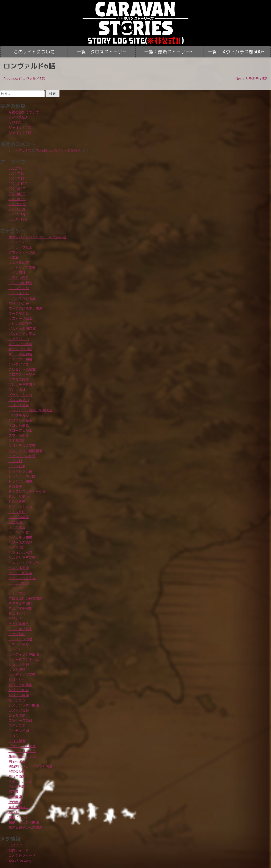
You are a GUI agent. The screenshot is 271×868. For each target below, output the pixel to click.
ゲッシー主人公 (20, 395)
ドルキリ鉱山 (19, 497)
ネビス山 (15, 522)
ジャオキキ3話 (20, 133)
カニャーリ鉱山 (20, 318)
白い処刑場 (17, 787)
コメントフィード (22, 855)
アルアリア (17, 242)
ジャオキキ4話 (20, 128)
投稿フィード (19, 850)
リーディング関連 (22, 675)
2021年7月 (17, 199)
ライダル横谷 (19, 624)
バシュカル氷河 (20, 553)
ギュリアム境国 (20, 344)
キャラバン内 (19, 339)
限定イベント (19, 817)
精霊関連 (15, 797)
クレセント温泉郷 (22, 369)
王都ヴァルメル (20, 781)
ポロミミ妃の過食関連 (25, 598)
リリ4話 (15, 123)
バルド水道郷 (19, 568)
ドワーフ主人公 (20, 507)
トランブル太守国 (22, 476)
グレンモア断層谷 (22, 385)
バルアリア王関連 (22, 558)
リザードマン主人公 (24, 659)
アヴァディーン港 (22, 252)
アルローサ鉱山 (20, 247)
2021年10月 (18, 184)
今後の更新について (24, 112)
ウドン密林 (17, 273)
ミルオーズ (17, 614)
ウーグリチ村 (19, 288)
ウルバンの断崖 (20, 283)
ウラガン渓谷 (19, 278)
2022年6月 (17, 168)
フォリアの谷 (19, 583)
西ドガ (14, 812)
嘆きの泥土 (17, 761)
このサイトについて (34, 52)
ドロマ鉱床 (17, 502)
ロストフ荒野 (19, 710)
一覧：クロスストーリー (102, 52)
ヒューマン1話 (20, 151)
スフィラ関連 (19, 435)
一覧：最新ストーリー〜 (169, 52)
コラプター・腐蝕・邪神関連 (30, 410)
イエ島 (14, 257)
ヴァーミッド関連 (22, 746)
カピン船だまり (20, 324)
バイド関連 (17, 547)
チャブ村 (15, 461)
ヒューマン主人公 (22, 578)
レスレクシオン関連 (24, 705)
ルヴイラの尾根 (20, 685)
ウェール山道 (19, 262)
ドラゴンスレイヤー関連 (27, 491)
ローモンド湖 (19, 731)
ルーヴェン (17, 700)
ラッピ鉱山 (17, 634)
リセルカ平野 (19, 664)
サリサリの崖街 (20, 420)
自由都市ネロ (19, 807)
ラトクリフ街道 (20, 639)
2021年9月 (17, 189)
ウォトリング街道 (22, 268)
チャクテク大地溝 (22, 456)
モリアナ (15, 619)
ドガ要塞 (15, 486)
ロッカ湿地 (17, 715)
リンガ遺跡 (17, 670)
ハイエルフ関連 (20, 537)
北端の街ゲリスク (22, 756)
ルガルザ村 (17, 680)
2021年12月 (18, 173)
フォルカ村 (17, 593)
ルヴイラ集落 (19, 695)
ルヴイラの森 (19, 690)
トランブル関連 (20, 481)
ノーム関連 (17, 527)
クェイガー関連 (20, 359)
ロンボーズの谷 (20, 720)
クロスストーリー (22, 374)
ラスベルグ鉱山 (20, 629)
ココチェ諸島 (19, 405)
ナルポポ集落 (19, 517)
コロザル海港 (19, 415)
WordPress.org (20, 860)
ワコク (14, 736)
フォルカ (15, 588)
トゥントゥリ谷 (20, 471)
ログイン (15, 845)
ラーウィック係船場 (24, 654)
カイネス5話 (18, 117)
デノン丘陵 (17, 466)
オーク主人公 (19, 313)
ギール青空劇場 (20, 354)
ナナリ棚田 (17, 512)
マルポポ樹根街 (20, 608)
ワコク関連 (17, 741)
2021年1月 (17, 214)
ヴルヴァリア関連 (22, 751)
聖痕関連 (15, 802)
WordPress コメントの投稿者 (59, 151)
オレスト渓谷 (19, 303)
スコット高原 (19, 425)
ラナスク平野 (19, 644)
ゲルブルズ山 (19, 400)
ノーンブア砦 (19, 532)
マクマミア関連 (20, 603)
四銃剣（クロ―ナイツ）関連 (30, 766)
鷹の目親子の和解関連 (25, 827)
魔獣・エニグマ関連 (24, 822)
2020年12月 (18, 219)
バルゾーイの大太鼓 (24, 563)
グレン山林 (17, 390)
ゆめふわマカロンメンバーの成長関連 (37, 237)
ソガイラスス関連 (22, 446)
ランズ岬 (15, 649)
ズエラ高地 (17, 441)
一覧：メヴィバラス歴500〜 (237, 52)
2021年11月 (18, 179)
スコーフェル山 (20, 430)
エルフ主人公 (19, 293)
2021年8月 (17, 194)
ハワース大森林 (20, 542)
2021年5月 (17, 209)
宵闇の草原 (17, 771)
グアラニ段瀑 (19, 380)
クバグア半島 (19, 364)
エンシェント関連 (22, 298)
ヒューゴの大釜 (20, 573)
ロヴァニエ (17, 726)
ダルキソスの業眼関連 (25, 451)
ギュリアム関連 (20, 349)
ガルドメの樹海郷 (22, 329)
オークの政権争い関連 (25, 308)
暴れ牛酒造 (17, 776)
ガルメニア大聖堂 (22, 334)
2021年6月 (17, 204)
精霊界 (14, 792)
